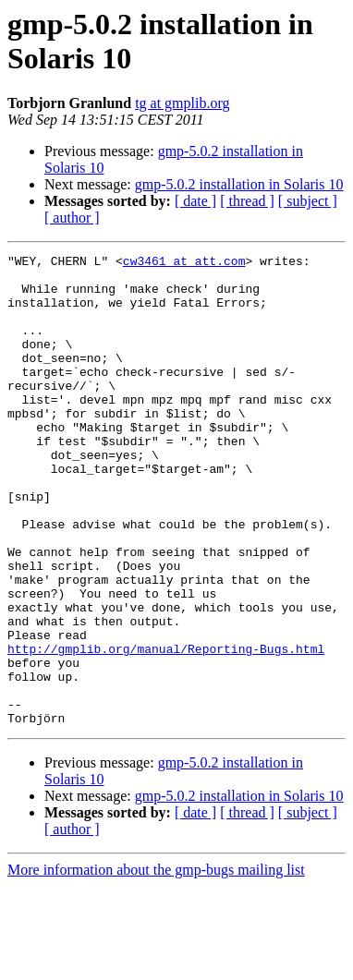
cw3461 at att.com (184, 263)
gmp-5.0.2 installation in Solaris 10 (239, 184)
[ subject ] (308, 201)
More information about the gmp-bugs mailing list (156, 964)
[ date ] (195, 201)
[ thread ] (247, 201)
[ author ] (72, 218)
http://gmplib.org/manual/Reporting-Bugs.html (166, 729)
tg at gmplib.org (182, 103)
